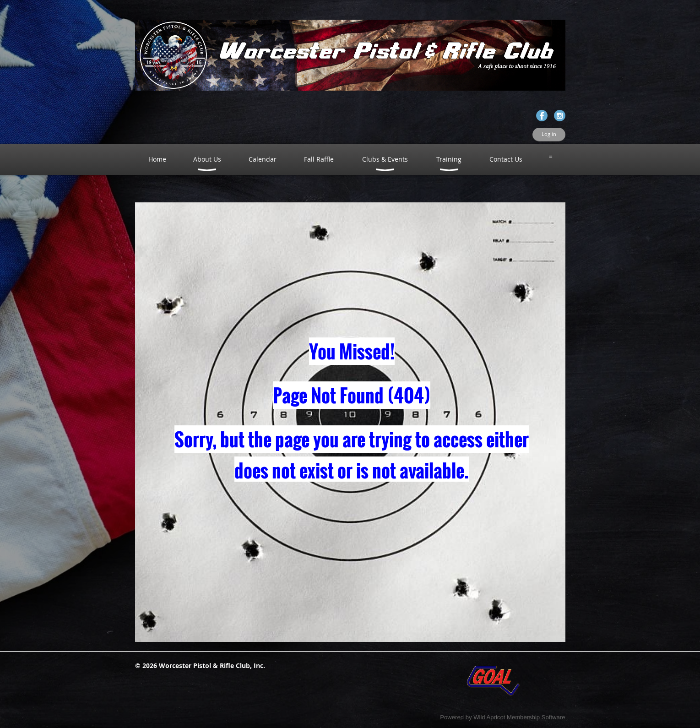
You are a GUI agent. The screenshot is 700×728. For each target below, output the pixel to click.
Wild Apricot (489, 717)
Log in (549, 134)
